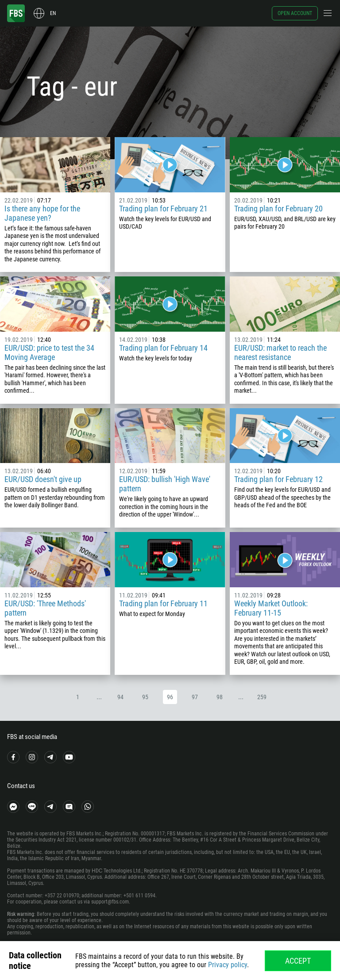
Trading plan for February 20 (278, 209)
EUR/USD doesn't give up (43, 479)
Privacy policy (228, 965)
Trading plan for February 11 (163, 603)
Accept (298, 961)
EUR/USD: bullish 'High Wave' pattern (165, 484)
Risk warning (21, 914)
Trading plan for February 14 (163, 348)
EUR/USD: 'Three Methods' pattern (45, 608)
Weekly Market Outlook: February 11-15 (271, 608)
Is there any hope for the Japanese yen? (42, 213)
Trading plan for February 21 (163, 209)
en (53, 13)
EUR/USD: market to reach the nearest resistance (280, 352)
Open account (295, 13)
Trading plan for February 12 (278, 479)
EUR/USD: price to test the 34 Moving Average (49, 352)
